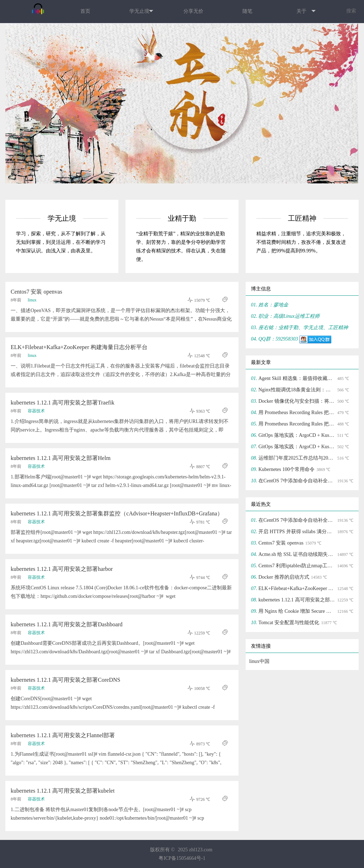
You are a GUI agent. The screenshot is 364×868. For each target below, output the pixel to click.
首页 (85, 11)
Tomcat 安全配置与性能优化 (289, 623)
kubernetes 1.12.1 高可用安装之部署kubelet (63, 791)
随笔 (247, 11)
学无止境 (141, 11)
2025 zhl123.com (195, 850)
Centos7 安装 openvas (36, 292)
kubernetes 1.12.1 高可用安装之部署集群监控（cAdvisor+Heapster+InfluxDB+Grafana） (117, 513)
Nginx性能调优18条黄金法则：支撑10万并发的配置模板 (297, 390)
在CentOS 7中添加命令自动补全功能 (297, 481)
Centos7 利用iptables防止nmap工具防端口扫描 (297, 566)
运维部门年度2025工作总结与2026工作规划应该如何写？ (297, 458)
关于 (306, 11)
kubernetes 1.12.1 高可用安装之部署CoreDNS (65, 680)
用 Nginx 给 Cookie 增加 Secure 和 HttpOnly (297, 611)
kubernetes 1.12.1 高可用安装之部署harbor (62, 569)
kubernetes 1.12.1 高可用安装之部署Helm (61, 458)
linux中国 (259, 661)
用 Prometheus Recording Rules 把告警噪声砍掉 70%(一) (297, 424)
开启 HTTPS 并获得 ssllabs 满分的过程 (297, 532)
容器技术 (36, 411)
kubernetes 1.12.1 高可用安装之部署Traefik (63, 403)
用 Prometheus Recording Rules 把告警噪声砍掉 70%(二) (297, 412)
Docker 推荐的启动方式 (284, 577)
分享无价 (193, 11)
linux (32, 300)
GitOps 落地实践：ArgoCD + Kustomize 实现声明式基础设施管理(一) (297, 447)
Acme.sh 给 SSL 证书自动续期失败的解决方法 (297, 554)
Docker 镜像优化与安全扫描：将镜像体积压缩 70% (297, 401)
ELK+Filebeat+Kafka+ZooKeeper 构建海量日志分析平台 (79, 347)
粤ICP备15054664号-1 (182, 858)
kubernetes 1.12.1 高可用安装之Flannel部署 (63, 735)
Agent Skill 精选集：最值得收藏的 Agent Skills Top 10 (297, 378)
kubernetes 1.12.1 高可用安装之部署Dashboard (67, 624)
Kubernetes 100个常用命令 (287, 469)
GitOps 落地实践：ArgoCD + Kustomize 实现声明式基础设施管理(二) (297, 435)
